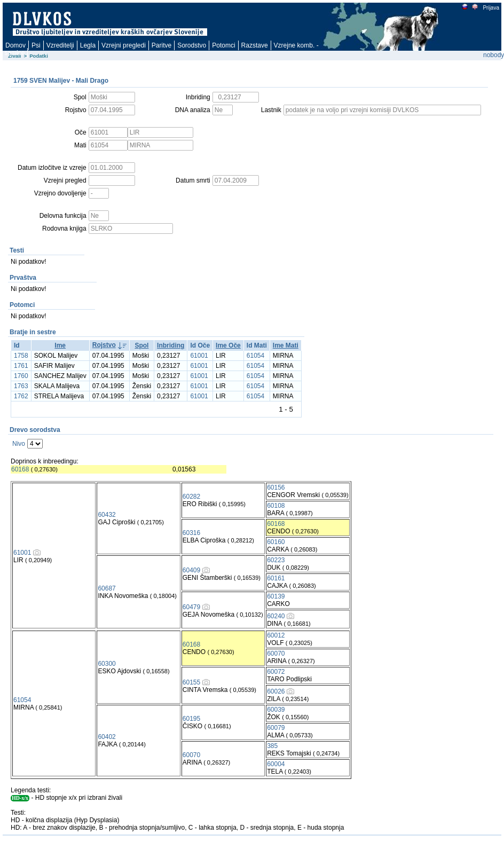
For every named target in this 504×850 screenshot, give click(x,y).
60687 (107, 588)
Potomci (223, 45)
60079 (276, 728)
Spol (141, 345)
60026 (276, 691)
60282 (191, 497)
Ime (60, 345)
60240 (276, 616)
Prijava (491, 8)
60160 (276, 542)
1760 (21, 376)
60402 (107, 737)
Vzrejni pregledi (124, 45)
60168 (20, 469)
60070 (276, 654)
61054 (255, 356)
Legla (88, 45)
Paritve (162, 45)
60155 (191, 682)
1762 (21, 396)
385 (272, 746)
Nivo (19, 444)
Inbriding (171, 345)
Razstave (255, 45)
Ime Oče (228, 345)
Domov (15, 45)
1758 (21, 356)
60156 (276, 487)
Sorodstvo (192, 45)
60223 (276, 560)
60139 (276, 596)
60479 (191, 607)
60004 (276, 764)
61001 (199, 356)
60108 (276, 506)
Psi (36, 45)
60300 (107, 664)
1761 (21, 366)
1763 (21, 386)
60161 (276, 578)
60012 (276, 635)
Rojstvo (104, 345)
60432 (107, 515)
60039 (276, 710)
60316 (191, 533)
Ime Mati (286, 345)
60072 (276, 672)
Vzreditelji (60, 45)
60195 (191, 719)
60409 (191, 570)
